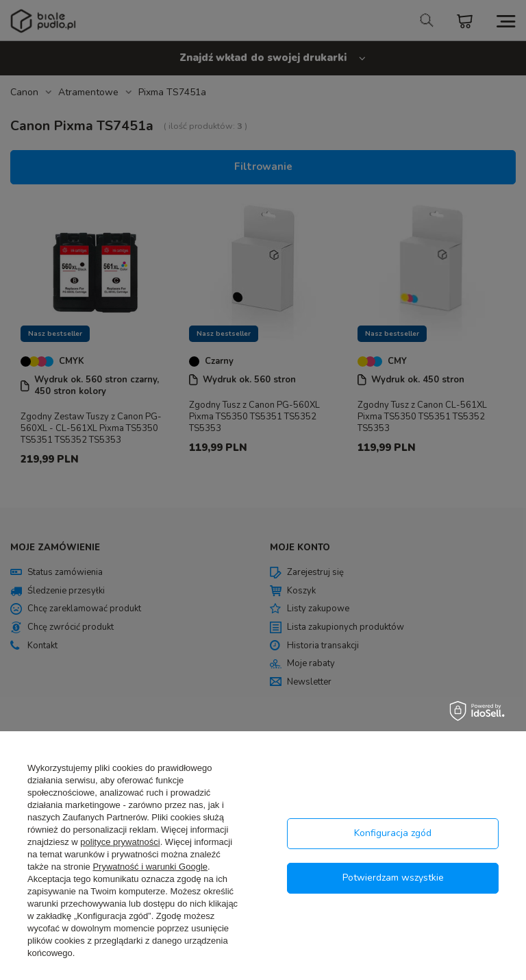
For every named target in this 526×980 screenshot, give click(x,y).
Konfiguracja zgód (393, 833)
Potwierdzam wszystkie (393, 878)
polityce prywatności (120, 842)
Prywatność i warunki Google (150, 867)
